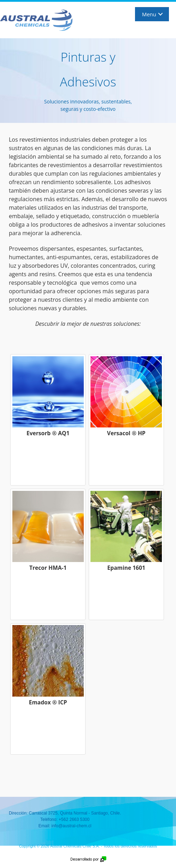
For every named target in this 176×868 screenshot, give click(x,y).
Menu (149, 14)
